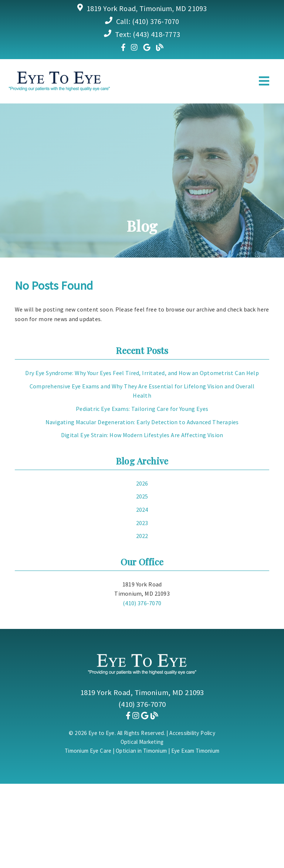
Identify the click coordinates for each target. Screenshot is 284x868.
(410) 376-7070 (156, 21)
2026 (142, 483)
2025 (142, 496)
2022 (142, 536)
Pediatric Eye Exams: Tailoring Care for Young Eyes (142, 409)
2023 (142, 523)
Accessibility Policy (192, 733)
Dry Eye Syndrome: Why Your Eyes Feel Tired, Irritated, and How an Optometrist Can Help (142, 373)
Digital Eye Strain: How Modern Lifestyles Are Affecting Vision (142, 435)
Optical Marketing (142, 742)
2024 (142, 510)
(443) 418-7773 (156, 34)
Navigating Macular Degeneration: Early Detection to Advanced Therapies (142, 422)
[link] (123, 47)
